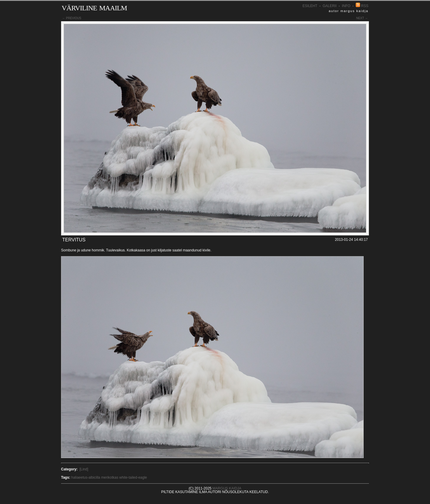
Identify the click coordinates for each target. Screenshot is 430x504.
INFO (346, 6)
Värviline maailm (94, 7)
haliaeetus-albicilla (86, 477)
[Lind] (84, 469)
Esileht (310, 6)
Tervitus (74, 240)
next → (362, 18)
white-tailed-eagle (133, 477)
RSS (362, 6)
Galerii (330, 6)
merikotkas (110, 477)
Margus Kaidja (227, 488)
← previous (72, 18)
